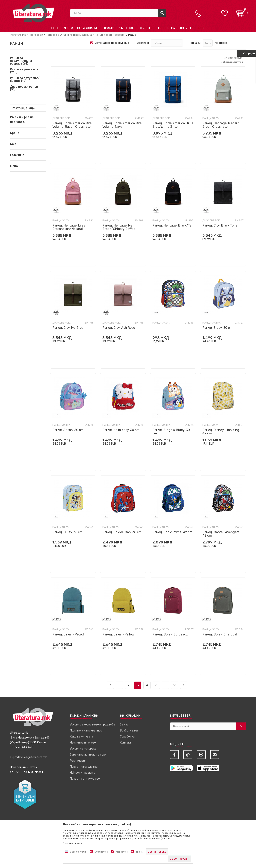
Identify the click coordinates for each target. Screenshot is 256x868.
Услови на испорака (83, 749)
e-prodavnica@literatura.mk (28, 757)
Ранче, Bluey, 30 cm (217, 328)
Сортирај (143, 43)
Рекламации (78, 761)
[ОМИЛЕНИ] (224, 11)
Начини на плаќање (83, 743)
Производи (36, 35)
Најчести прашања (83, 773)
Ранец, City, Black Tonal (220, 225)
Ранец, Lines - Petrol (68, 634)
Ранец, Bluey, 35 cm (67, 532)
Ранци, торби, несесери (110, 35)
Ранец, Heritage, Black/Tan (173, 225)
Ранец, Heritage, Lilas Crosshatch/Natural (69, 227)
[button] (28, 133)
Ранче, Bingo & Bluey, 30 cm (171, 432)
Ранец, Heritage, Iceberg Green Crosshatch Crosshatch (221, 127)
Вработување (129, 731)
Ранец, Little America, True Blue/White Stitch (173, 125)
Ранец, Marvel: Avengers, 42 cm (221, 534)
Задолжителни (79, 852)
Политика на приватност (87, 731)
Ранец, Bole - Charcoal (220, 634)
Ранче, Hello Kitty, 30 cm (121, 430)
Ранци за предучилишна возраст (21, 61)
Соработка (127, 737)
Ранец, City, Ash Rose (119, 328)
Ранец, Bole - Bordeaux (170, 634)
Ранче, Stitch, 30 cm (68, 430)
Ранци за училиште (24, 71)
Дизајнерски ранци (24, 88)
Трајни (140, 852)
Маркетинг (122, 852)
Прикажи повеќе (72, 843)
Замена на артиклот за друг (89, 755)
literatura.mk (18, 35)
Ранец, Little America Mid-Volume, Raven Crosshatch (72, 125)
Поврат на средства (84, 767)
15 (175, 685)
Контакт (126, 743)
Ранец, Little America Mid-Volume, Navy (122, 125)
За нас (124, 725)
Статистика (102, 852)
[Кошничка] (241, 11)
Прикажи (195, 43)
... (165, 685)
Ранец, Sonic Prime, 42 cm (172, 532)
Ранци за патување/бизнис (25, 80)
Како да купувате (82, 737)
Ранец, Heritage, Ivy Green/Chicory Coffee (119, 227)
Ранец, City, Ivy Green (69, 328)
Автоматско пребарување (112, 43)
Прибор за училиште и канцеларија (69, 35)
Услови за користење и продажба (93, 725)
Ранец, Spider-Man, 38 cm (122, 532)
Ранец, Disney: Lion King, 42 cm (221, 432)
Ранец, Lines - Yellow (118, 634)
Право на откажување (85, 779)
